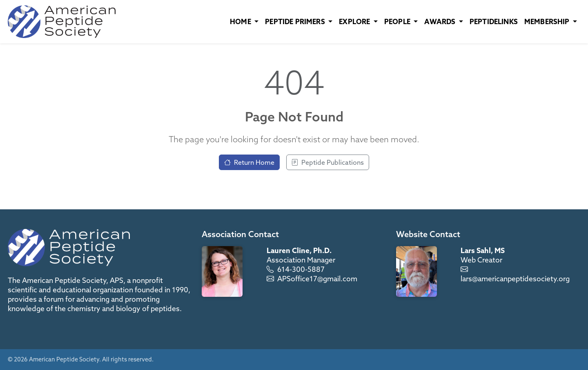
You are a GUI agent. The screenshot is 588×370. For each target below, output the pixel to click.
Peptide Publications (328, 162)
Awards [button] (441, 21)
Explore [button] (355, 21)
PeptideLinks (494, 21)
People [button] (398, 21)
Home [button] (241, 21)
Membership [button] (548, 21)
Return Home (249, 162)
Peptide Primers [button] (296, 21)
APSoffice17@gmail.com (317, 279)
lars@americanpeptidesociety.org (515, 279)
